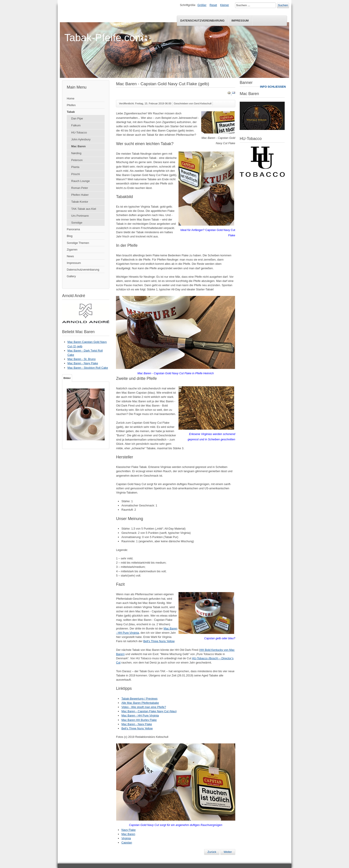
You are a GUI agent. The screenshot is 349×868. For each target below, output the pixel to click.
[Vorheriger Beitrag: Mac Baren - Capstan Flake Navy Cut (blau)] (212, 852)
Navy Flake (128, 830)
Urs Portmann (80, 216)
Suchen (283, 5)
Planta (75, 167)
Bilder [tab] (67, 378)
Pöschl (75, 174)
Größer (202, 5)
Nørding (76, 153)
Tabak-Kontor (80, 202)
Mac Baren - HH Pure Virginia (140, 715)
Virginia (126, 838)
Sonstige (77, 223)
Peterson (77, 160)
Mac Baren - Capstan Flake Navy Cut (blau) (149, 711)
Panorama (73, 229)
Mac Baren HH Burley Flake (139, 720)
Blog (70, 236)
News (70, 256)
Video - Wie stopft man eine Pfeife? (144, 707)
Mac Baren (78, 146)
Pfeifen (71, 105)
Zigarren (72, 250)
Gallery (71, 276)
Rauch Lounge (80, 181)
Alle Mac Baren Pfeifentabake (140, 703)
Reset (213, 5)
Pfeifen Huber (80, 195)
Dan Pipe (77, 118)
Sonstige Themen (78, 243)
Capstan (127, 843)
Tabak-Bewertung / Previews (139, 699)
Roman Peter (80, 188)
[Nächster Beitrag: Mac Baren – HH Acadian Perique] (228, 852)
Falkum (76, 125)
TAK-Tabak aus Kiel (84, 209)
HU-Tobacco (79, 133)
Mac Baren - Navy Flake (137, 724)
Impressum (240, 21)
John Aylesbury (81, 139)
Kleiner (225, 5)
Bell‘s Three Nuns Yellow (159, 641)
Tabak (71, 112)
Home (71, 98)
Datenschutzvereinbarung (202, 21)
